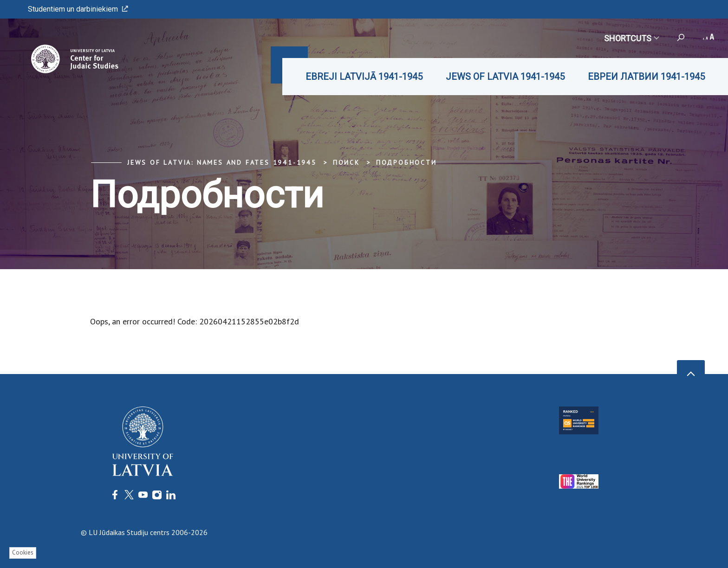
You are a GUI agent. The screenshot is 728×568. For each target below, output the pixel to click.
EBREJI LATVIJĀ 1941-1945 (364, 77)
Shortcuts (631, 38)
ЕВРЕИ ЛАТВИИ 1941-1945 (646, 77)
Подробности (406, 162)
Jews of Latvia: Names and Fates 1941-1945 (222, 162)
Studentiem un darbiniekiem (78, 9)
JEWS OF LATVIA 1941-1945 (505, 77)
